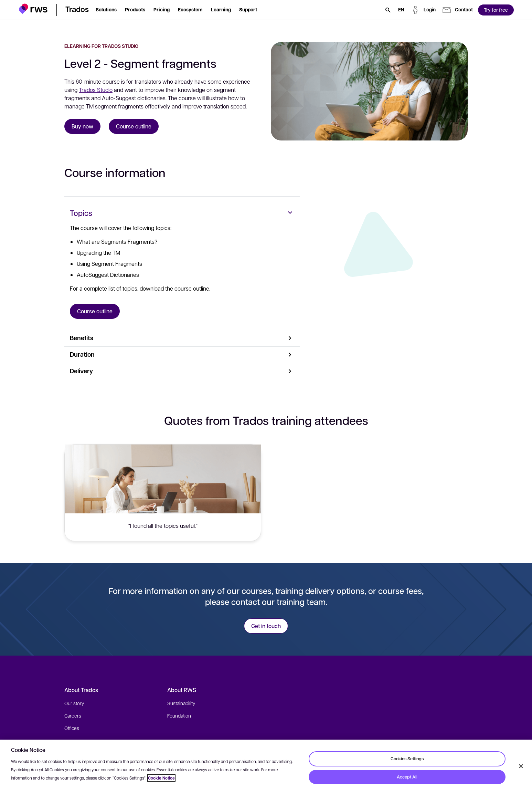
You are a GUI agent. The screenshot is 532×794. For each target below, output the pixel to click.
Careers (73, 715)
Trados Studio (96, 90)
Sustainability (181, 703)
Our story (74, 703)
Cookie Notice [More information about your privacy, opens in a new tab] (161, 778)
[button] (33, 9)
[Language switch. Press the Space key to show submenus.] (401, 10)
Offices (72, 728)
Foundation (179, 715)
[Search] (388, 10)
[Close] (521, 766)
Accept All (407, 777)
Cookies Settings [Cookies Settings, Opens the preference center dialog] (407, 759)
